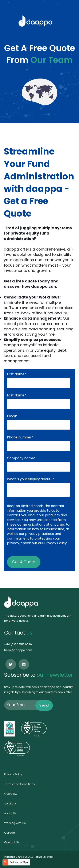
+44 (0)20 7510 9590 (18, 644)
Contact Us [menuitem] (12, 842)
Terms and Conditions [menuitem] (19, 784)
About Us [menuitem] (10, 813)
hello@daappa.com (18, 650)
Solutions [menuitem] (10, 804)
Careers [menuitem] (10, 833)
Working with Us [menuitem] (15, 823)
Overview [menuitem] (11, 794)
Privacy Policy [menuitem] (13, 774)
